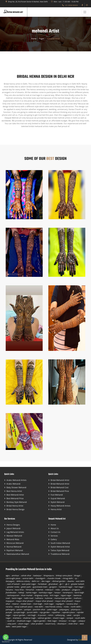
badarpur (38, 576)
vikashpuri (62, 624)
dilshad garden (59, 581)
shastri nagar (59, 618)
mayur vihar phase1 (25, 601)
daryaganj (10, 581)
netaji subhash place (24, 607)
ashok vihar (26, 576)
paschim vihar (39, 610)
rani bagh (32, 615)
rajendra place (69, 612)
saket (69, 615)
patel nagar (53, 610)
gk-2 (68, 584)
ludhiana (39, 598)
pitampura (76, 610)
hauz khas (20, 590)
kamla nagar (32, 593)
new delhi (39, 607)
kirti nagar (55, 595)
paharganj (10, 610)
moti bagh (38, 604)
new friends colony (54, 607)
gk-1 (62, 584)
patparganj (64, 610)
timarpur (63, 621)
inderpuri (50, 590)
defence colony (23, 581)
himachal (30, 590)
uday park (12, 624)
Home (34, 39)
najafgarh (60, 604)
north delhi (76, 607)
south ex (11, 621)
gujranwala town (40, 587)
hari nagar (79, 587)
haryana (10, 590)
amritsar (16, 576)
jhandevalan (11, 593)
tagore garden (40, 621)
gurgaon (53, 587)
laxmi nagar (17, 598)
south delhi (80, 618)
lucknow (49, 598)
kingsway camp (41, 595)
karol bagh (79, 593)
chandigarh (41, 578)
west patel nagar (20, 627)
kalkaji (22, 593)
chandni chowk (54, 578)
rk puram (42, 615)
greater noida (13, 587)
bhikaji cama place (64, 576)
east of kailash (14, 584)
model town (26, 604)
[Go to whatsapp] (6, 637)
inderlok (40, 590)
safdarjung (60, 615)
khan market (27, 595)
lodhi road (29, 598)
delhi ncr (36, 581)
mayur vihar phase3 (64, 601)
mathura (78, 598)
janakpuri (66, 590)
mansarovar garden (63, 598)
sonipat (70, 618)
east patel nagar (29, 584)
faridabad (43, 584)
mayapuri (10, 601)
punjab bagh (20, 612)
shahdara (17, 618)
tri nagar (73, 621)
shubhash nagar (24, 621)
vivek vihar (73, 624)
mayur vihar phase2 (45, 601)
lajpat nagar (66, 595)
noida (66, 607)
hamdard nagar (66, 587)
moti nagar (49, 604)
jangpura (76, 590)
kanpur (58, 593)
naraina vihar (72, 604)
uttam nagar (24, 624)
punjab (9, 612)
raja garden (45, 612)
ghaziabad (53, 584)
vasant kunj (50, 624)
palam (20, 610)
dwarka (71, 581)
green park (26, 587)
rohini (51, 615)
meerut (16, 604)
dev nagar (46, 581)
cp (76, 578)
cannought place (13, 578)
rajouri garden (19, 615)
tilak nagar (52, 621)
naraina (9, 607)
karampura (68, 593)
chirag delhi (68, 578)
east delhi (80, 581)
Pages (42, 39)
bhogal (77, 576)
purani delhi (33, 612)
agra (8, 576)
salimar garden (45, 618)
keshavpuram (14, 595)
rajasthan (56, 612)
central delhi (28, 578)
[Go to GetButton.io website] (6, 642)
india (58, 590)
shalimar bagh (30, 618)
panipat (28, 610)
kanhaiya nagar (46, 593)
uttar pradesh (37, 624)
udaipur (82, 621)
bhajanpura (49, 576)
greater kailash (78, 584)
